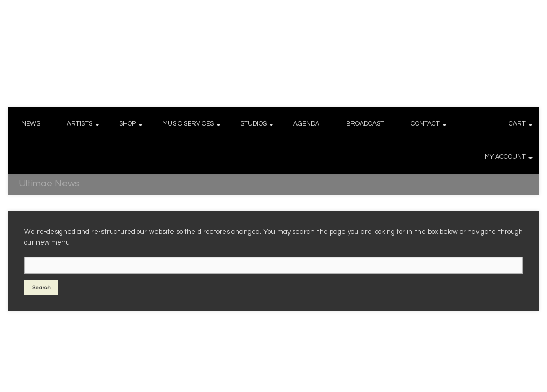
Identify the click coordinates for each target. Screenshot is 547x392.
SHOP (127, 124)
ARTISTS (80, 124)
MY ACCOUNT (505, 157)
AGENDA (306, 124)
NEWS (31, 124)
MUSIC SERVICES (188, 124)
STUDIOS (253, 124)
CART (517, 124)
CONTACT (425, 124)
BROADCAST (365, 124)
